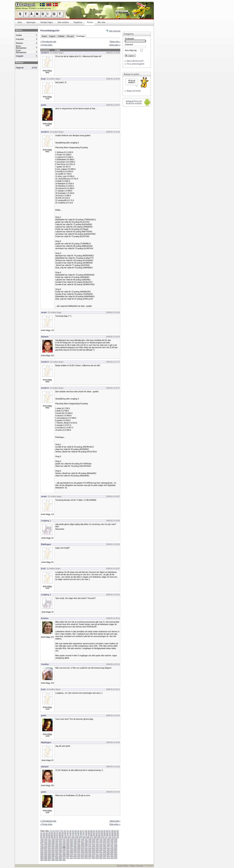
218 (112, 847)
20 (91, 831)
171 (93, 843)
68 (60, 835)
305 (46, 858)
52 (97, 833)
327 (49, 860)
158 (46, 843)
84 (102, 835)
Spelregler (31, 22)
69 (63, 835)
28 (112, 831)
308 (57, 858)
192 (93, 845)
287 (57, 856)
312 (71, 858)
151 (97, 841)
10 (65, 831)
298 (97, 856)
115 (42, 839)
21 (94, 831)
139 (53, 841)
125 (79, 839)
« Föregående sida (48, 42)
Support (52, 36)
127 (86, 839)
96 (55, 837)
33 (47, 833)
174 (104, 843)
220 (42, 849)
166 (75, 843)
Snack (44, 36)
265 (53, 854)
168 (82, 843)
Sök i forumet (115, 31)
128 (90, 839)
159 (49, 843)
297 (93, 856)
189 (82, 845)
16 (81, 831)
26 (107, 831)
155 (112, 841)
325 (42, 860)
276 (93, 854)
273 (82, 854)
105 (84, 837)
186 (71, 845)
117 (49, 839)
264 (49, 854)
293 (79, 856)
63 (47, 835)
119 (57, 839)
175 (108, 843)
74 (76, 835)
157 (42, 843)
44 (76, 833)
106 (88, 837)
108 (95, 837)
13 (73, 831)
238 (108, 849)
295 (86, 856)
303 (115, 856)
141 (60, 841)
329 (57, 860)
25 (104, 831)
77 (83, 835)
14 (75, 831)
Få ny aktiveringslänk (135, 64)
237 (104, 849)
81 (94, 835)
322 (108, 858)
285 (49, 856)
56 (107, 833)
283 (42, 856)
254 (90, 852)
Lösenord (129, 44)
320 (101, 858)
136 (42, 841)
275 (90, 854)
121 (64, 839)
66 (55, 835)
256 (97, 852)
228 (71, 849)
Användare (129, 39)
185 (68, 845)
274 (86, 854)
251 (79, 852)
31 (41, 833)
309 (60, 858)
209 (79, 847)
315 (82, 858)
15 (78, 831)
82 (97, 835)
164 (68, 843)
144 (71, 841)
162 (60, 843)
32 (44, 833)
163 (64, 843)
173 (101, 843)
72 (70, 835)
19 (89, 831)
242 (46, 852)
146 (79, 841)
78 (86, 835)
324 (115, 858)
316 (86, 858)
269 (68, 854)
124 (75, 839)
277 (97, 854)
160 (53, 843)
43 (73, 833)
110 (102, 837)
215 (101, 847)
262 (42, 854)
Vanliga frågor (47, 22)
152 (101, 841)
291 (71, 856)
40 (65, 833)
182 (57, 845)
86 (107, 835)
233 (90, 849)
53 (99, 833)
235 (97, 849)
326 (46, 860)
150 (93, 841)
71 (68, 835)
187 (75, 845)
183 (60, 845)
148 (86, 841)
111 (106, 837)
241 (42, 852)
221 (46, 849)
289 (64, 856)
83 (99, 835)
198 (115, 845)
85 (105, 835)
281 (112, 854)
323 (112, 858)
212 (90, 847)
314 (79, 858)
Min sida (101, 22)
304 (42, 858)
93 (47, 837)
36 (55, 833)
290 (68, 856)
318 (93, 858)
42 (70, 833)
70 (65, 835)
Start (20, 22)
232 (86, 849)
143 (68, 841)
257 (101, 852)
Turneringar (80, 36)
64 (49, 835)
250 (75, 852)
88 (112, 835)
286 (53, 856)
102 (73, 837)
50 (91, 833)
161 (57, 843)
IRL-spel (70, 36)
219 (115, 847)
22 (97, 831)
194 (101, 845)
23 (99, 831)
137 (46, 841)
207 (71, 847)
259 (108, 852)
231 (82, 849)
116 (46, 839)
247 (64, 852)
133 (108, 839)
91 (41, 837)
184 (64, 845)
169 (86, 843)
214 (97, 847)
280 (108, 854)
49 (89, 833)
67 (57, 835)
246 (60, 852)
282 (115, 854)
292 (75, 856)
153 (104, 841)
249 (71, 852)
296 (90, 856)
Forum (90, 22)
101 (69, 837)
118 (53, 839)
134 (112, 839)
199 (42, 847)
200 (46, 847)
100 (66, 837)
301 (108, 856)
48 (86, 833)
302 (112, 856)
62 (44, 835)
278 (101, 854)
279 (104, 854)
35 (52, 833)
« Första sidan (46, 45)
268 (64, 854)
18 (86, 831)
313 (75, 858)
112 (110, 837)
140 (57, 841)
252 (82, 852)
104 (80, 837)
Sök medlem (63, 22)
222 (49, 849)
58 (112, 833)
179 (46, 845)
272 (79, 854)
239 (112, 849)
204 (60, 847)
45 (78, 833)
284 (46, 856)
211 (86, 847)
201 (49, 847)
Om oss (140, 865)
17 (83, 831)
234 (93, 849)
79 (89, 835)
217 (108, 847)
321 (104, 858)
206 (68, 847)
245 (57, 852)
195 (104, 845)
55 (105, 833)
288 (60, 856)
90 (118, 835)
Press (132, 865)
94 (49, 837)
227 (68, 849)
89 (115, 835)
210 (82, 847)
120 (60, 839)
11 (68, 831)
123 (71, 839)
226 (64, 849)
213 (93, 847)
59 (115, 833)
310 (64, 858)
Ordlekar (61, 36)
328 (53, 860)
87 (110, 835)
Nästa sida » (115, 42)
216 (104, 847)
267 (60, 854)
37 (57, 833)
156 (115, 841)
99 (63, 837)
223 (53, 849)
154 (108, 841)
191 (90, 845)
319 (97, 858)
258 (104, 852)
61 (41, 835)
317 (90, 858)
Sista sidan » (115, 45)
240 (115, 849)
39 (63, 833)
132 (104, 839)
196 (108, 845)
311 (68, 858)
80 (91, 835)
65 (52, 835)
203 (57, 847)
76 (81, 835)
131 (101, 839)
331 (64, 860)
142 (64, 841)
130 (97, 839)
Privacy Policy (122, 865)
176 (112, 843)
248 (68, 852)
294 (82, 856)
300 (104, 856)
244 (53, 852)
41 (68, 833)
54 (102, 833)
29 (115, 831)
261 (115, 852)
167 (79, 843)
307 (53, 858)
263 (46, 854)
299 (101, 856)
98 (60, 837)
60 (118, 833)
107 (91, 837)
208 (75, 847)
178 (42, 845)
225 (60, 849)
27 (110, 831)
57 (110, 833)
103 (77, 837)
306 (49, 858)
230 (79, 849)
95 (52, 837)
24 (102, 831)
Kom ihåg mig (131, 50)
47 (83, 833)
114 (117, 837)
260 (112, 852)
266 (57, 854)
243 (49, 852)
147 (82, 841)
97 (57, 837)
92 (44, 837)
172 (97, 843)
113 (113, 837)
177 (115, 843)
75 (78, 835)
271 (75, 854)
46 (81, 833)
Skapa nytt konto (134, 91)
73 (73, 835)
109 (99, 837)
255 (93, 852)
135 (115, 839)
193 (97, 845)
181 (53, 845)
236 (101, 849)
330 (60, 860)
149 (90, 841)
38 (60, 833)
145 (75, 841)
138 (49, 841)
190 (86, 845)
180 (49, 845)
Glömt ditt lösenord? (135, 61)
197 (112, 845)
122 (68, 839)
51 (94, 833)
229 (75, 849)
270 (71, 854)
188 (79, 845)
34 (49, 833)
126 (82, 839)
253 (86, 852)
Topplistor (78, 22)
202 (53, 847)
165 (71, 843)
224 (57, 849)
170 (90, 843)
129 (93, 839)
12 (70, 831)
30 (118, 831)
